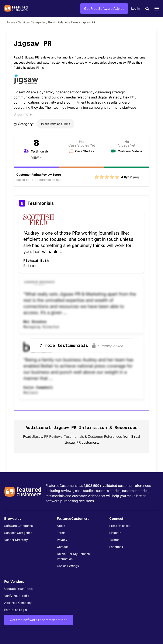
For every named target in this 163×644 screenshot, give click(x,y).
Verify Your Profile (17, 596)
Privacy (62, 540)
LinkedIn (115, 533)
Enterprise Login (15, 610)
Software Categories (18, 526)
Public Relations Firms (63, 22)
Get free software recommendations (39, 620)
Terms (61, 533)
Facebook (116, 547)
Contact (62, 547)
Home (11, 22)
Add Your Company (18, 603)
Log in (135, 8)
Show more (23, 114)
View (35, 157)
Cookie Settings (68, 566)
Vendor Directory (16, 540)
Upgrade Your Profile (19, 589)
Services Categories (32, 22)
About (61, 526)
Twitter (114, 540)
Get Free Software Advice (104, 9)
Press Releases (120, 526)
